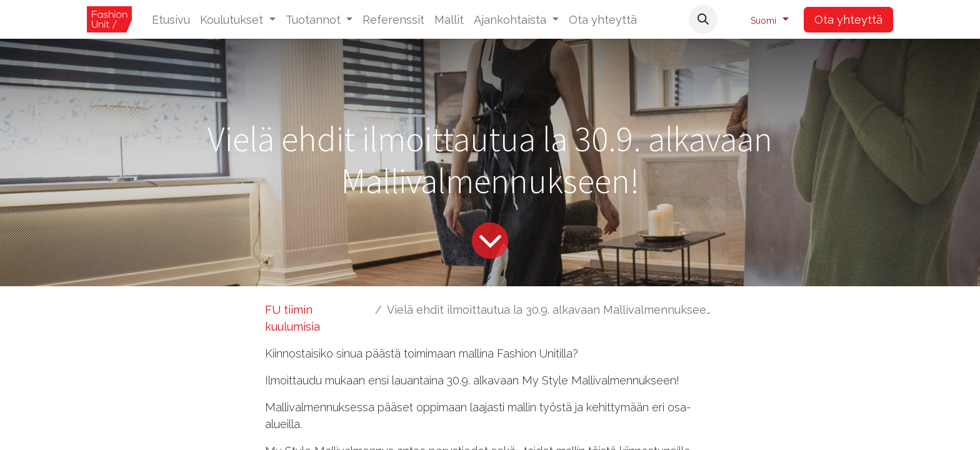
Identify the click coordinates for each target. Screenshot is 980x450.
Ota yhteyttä (848, 20)
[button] (703, 19)
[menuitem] (171, 20)
